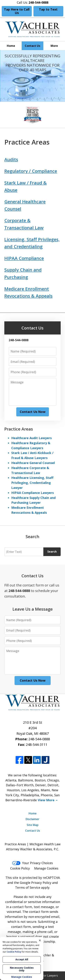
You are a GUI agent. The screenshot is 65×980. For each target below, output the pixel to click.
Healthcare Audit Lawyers (31, 438)
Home (11, 46)
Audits (11, 159)
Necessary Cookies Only (22, 969)
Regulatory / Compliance (31, 171)
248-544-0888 (39, 739)
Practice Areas (19, 429)
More (54, 46)
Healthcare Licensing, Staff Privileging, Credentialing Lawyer (32, 483)
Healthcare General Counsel (33, 463)
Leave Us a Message (33, 609)
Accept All (22, 959)
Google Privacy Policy (36, 883)
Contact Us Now (33, 412)
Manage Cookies (46, 868)
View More (46, 800)
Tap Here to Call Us (17, 11)
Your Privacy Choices (32, 863)
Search (52, 552)
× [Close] (40, 940)
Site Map (33, 825)
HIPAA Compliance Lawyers (32, 493)
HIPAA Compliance (24, 258)
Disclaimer (32, 819)
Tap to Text (48, 9)
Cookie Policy (20, 868)
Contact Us (32, 46)
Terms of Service (28, 887)
